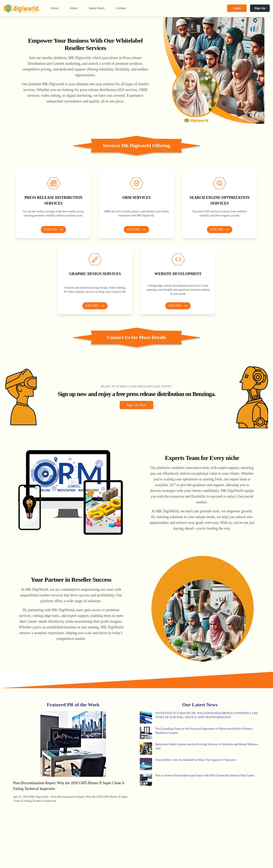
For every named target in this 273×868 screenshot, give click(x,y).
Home (55, 8)
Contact (121, 8)
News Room (97, 8)
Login (237, 8)
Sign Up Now (136, 405)
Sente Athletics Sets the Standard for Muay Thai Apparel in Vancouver (196, 760)
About (74, 8)
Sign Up (260, 8)
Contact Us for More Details (136, 337)
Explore (53, 230)
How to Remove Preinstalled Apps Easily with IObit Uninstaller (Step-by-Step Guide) (205, 775)
